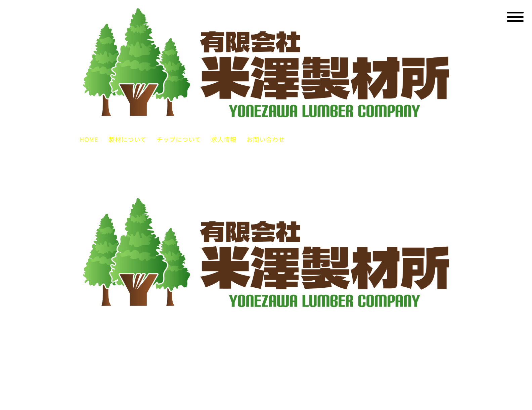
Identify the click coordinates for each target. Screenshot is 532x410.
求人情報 (224, 139)
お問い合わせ (266, 139)
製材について (127, 139)
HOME (89, 139)
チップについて (179, 139)
